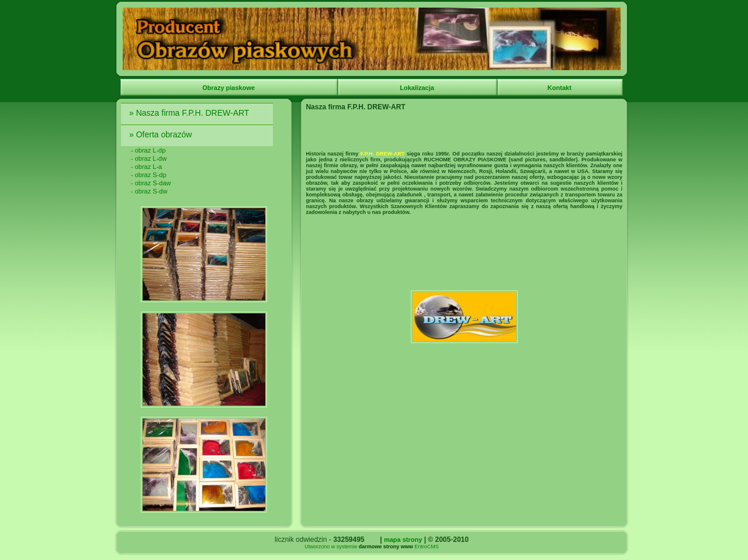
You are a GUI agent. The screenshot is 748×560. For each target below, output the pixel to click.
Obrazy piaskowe (229, 88)
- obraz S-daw (151, 183)
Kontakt (560, 88)
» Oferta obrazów (162, 134)
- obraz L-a (146, 167)
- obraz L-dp (148, 150)
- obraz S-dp (149, 175)
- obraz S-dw (149, 191)
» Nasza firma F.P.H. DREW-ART (190, 113)
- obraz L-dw (149, 158)
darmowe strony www (386, 547)
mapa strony (403, 540)
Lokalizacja (418, 88)
